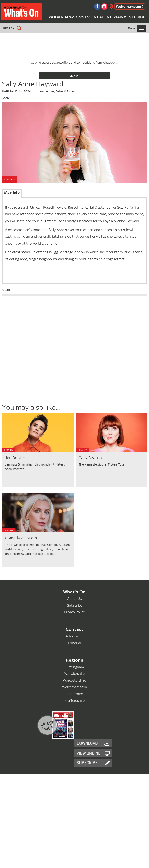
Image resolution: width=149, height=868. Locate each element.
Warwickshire (74, 674)
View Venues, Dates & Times (56, 91)
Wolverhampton (129, 6)
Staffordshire (75, 700)
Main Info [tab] (12, 193)
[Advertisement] (35, 373)
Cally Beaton (90, 458)
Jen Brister (15, 458)
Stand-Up (9, 179)
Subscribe (75, 605)
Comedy (9, 450)
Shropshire (75, 694)
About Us (74, 599)
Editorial (74, 643)
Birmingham (75, 667)
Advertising (75, 636)
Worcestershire (74, 680)
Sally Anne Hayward (33, 84)
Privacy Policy (74, 612)
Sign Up (74, 76)
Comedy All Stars (21, 538)
